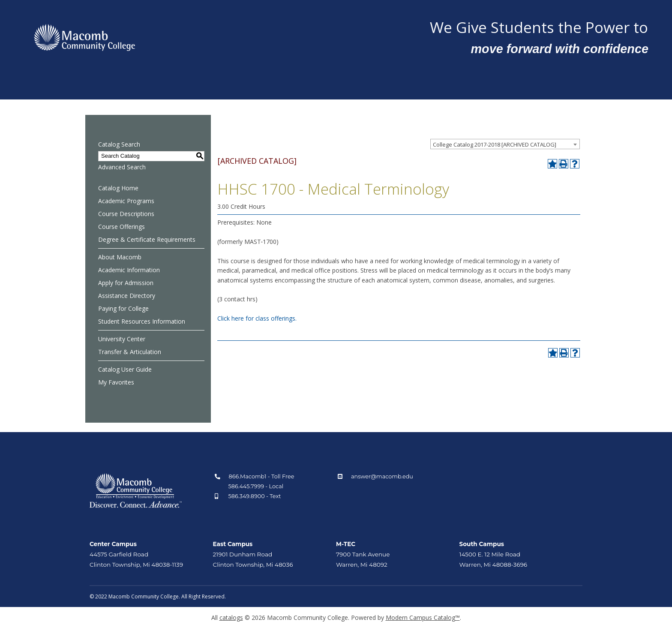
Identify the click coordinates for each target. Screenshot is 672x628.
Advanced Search (122, 167)
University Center (122, 339)
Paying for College (123, 308)
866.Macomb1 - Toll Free (262, 476)
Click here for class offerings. (257, 318)
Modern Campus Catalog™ (423, 617)
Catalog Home (118, 188)
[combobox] (505, 144)
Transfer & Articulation (130, 352)
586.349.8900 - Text (255, 496)
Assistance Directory (127, 296)
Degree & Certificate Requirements (147, 239)
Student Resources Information (142, 321)
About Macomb (120, 257)
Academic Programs (126, 201)
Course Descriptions (126, 214)
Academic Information (129, 270)
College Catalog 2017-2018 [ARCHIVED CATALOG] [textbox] (495, 144)
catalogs (231, 617)
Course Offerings (121, 227)
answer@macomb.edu (382, 476)
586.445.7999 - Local (256, 486)
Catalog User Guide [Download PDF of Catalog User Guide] (125, 369)
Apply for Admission (126, 283)
